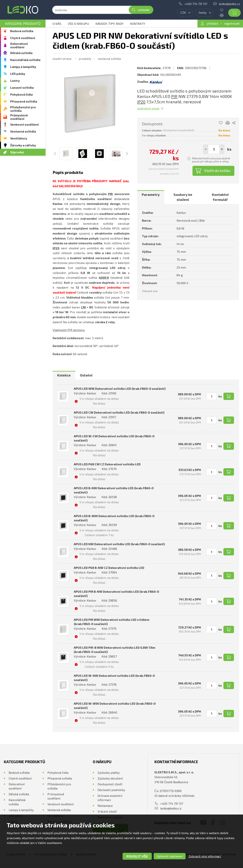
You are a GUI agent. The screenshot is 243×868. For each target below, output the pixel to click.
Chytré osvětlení (23, 38)
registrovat (232, 23)
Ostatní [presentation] (86, 375)
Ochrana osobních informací (110, 798)
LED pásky (18, 74)
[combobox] (185, 13)
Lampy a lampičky (23, 67)
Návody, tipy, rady (109, 24)
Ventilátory (19, 138)
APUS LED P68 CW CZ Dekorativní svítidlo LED (107, 464)
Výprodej (17, 152)
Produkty (85, 59)
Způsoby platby (109, 772)
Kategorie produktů (23, 23)
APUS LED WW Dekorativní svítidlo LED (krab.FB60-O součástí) (120, 389)
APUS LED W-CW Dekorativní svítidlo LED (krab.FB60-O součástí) (114, 438)
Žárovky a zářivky (23, 145)
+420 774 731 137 (196, 4)
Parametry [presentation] (151, 194)
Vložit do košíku (217, 170)
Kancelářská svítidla (25, 60)
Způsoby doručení (110, 778)
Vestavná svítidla (23, 131)
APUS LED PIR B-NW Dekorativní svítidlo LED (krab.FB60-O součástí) (116, 594)
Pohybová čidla (21, 94)
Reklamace (105, 806)
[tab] (151, 197)
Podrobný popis (148, 108)
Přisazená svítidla (24, 101)
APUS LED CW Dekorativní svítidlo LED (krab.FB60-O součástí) (119, 412)
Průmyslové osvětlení (19, 117)
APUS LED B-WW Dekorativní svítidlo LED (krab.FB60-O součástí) (114, 518)
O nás (57, 24)
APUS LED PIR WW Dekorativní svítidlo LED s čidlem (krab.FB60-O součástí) (112, 622)
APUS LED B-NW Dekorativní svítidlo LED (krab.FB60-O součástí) (114, 490)
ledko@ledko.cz (229, 4)
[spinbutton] (214, 149)
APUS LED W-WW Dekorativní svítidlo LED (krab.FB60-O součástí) (115, 706)
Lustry (15, 81)
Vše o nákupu (78, 24)
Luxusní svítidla (22, 87)
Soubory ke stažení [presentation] (183, 197)
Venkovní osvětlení (24, 124)
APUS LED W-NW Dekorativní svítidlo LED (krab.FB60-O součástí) (114, 678)
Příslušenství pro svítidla (23, 109)
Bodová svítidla (22, 31)
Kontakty (138, 24)
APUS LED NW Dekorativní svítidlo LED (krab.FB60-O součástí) (119, 544)
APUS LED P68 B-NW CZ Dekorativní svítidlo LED (109, 568)
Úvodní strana (62, 59)
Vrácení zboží (107, 811)
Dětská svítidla (21, 53)
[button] (222, 149)
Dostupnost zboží (110, 784)
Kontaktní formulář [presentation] (220, 197)
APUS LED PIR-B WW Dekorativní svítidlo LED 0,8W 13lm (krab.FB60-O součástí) (114, 650)
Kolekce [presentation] (64, 375)
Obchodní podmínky (111, 790)
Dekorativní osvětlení (19, 45)
